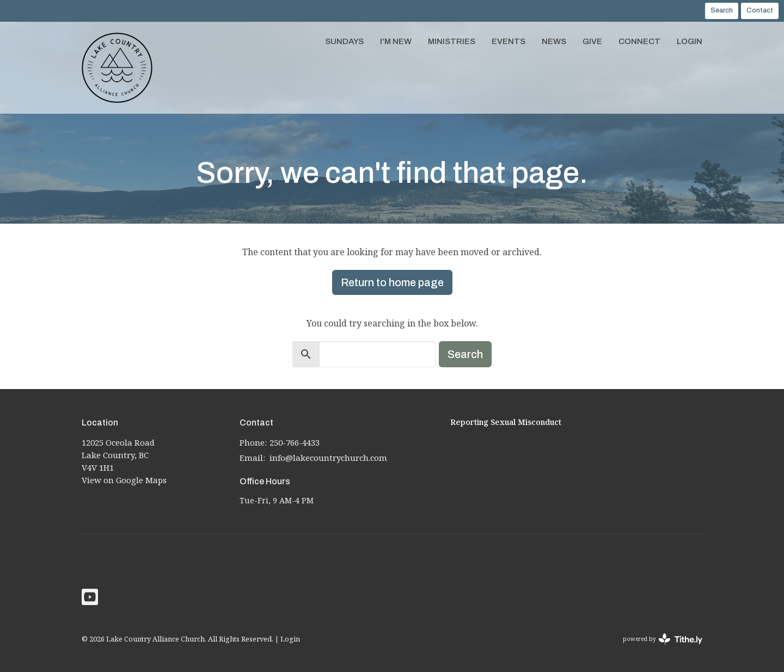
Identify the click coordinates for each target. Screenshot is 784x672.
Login (690, 41)
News (554, 41)
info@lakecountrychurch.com (328, 458)
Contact (760, 10)
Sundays (344, 41)
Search (722, 10)
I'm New (396, 41)
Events (509, 41)
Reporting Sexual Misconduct (506, 422)
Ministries (452, 41)
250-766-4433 (295, 442)
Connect (639, 41)
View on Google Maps (124, 480)
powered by (663, 639)
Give (592, 41)
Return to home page (392, 282)
